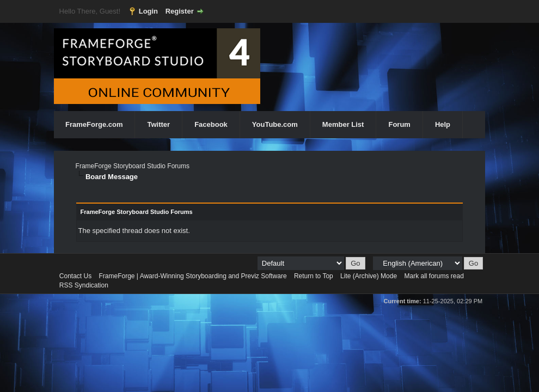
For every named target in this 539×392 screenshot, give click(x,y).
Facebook (211, 124)
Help (443, 124)
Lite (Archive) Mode (369, 276)
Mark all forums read (434, 276)
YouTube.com (275, 124)
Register (180, 11)
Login (148, 11)
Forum (399, 124)
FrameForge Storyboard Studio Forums (133, 166)
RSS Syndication (84, 285)
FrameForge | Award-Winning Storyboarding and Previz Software (193, 276)
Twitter (158, 124)
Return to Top (314, 276)
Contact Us (75, 276)
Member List (343, 124)
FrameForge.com (94, 124)
